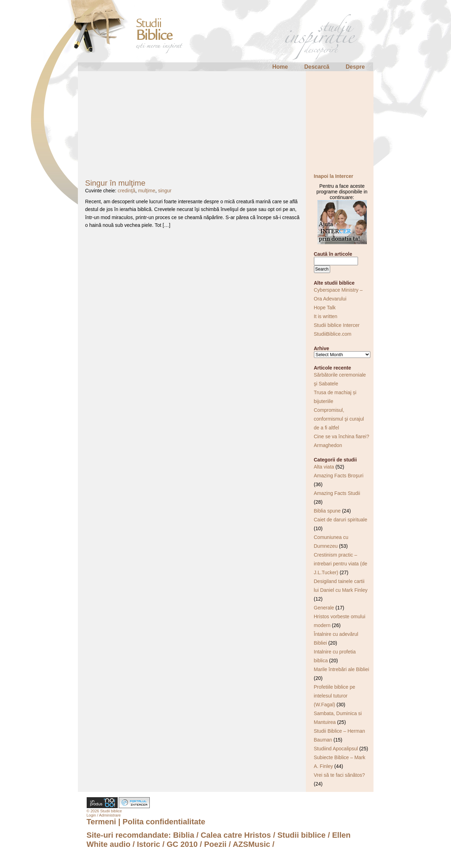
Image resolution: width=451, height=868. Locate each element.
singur (165, 191)
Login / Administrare (104, 815)
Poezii (215, 844)
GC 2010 (182, 844)
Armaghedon (328, 445)
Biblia (184, 835)
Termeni (101, 822)
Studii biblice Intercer (337, 325)
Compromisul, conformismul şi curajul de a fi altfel (339, 419)
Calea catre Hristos (236, 835)
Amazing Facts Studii (337, 493)
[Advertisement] (226, 120)
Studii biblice (301, 835)
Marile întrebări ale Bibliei (342, 669)
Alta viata (324, 467)
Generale (324, 608)
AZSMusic (251, 844)
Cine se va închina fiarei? (342, 436)
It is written (326, 316)
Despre (355, 67)
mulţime (147, 191)
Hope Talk (325, 308)
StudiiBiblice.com (333, 334)
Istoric (149, 844)
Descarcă (317, 67)
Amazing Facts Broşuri (339, 476)
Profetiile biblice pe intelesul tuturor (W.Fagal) (335, 696)
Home (280, 67)
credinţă (126, 191)
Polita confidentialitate (164, 822)
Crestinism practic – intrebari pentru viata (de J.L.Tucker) (341, 564)
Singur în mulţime (115, 183)
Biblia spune (327, 511)
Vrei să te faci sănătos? (339, 775)
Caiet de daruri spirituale (341, 520)
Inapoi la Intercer (334, 176)
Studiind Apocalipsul (336, 749)
